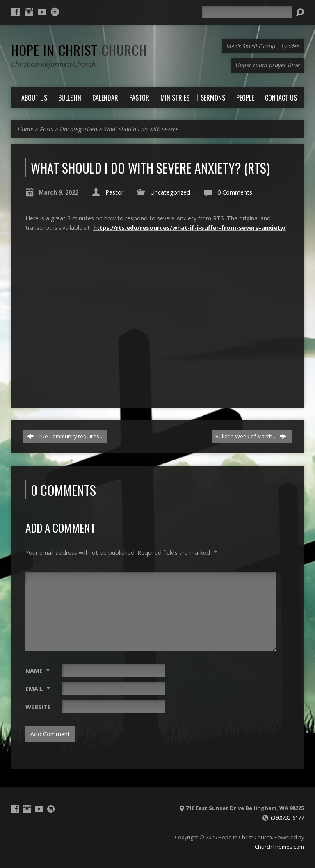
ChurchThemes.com (279, 847)
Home (25, 129)
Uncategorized (79, 129)
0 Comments (235, 192)
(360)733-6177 (287, 818)
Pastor (114, 192)
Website (38, 707)
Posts (47, 129)
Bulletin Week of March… (251, 436)
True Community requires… (65, 436)
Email (38, 689)
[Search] (247, 12)
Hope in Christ (79, 50)
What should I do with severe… (143, 129)
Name (38, 671)
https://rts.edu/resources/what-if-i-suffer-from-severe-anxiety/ (189, 228)
